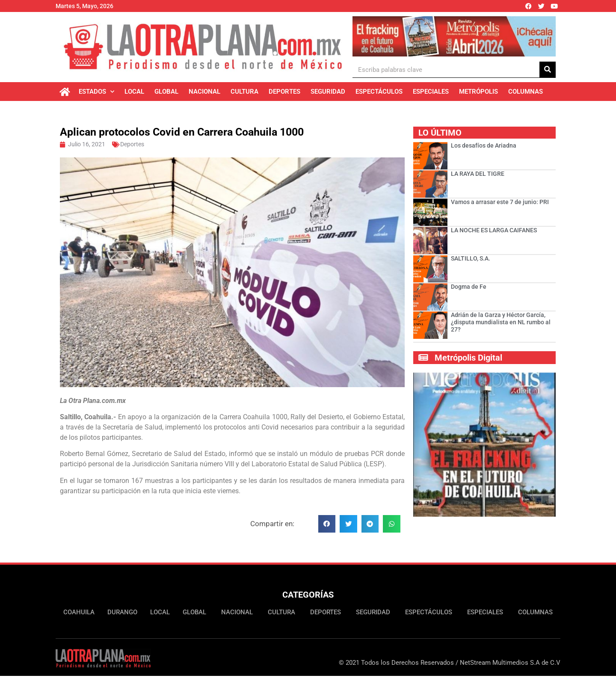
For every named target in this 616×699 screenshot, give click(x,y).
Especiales (431, 92)
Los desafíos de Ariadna (484, 145)
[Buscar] (548, 70)
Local (134, 92)
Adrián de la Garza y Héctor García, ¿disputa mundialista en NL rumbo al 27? (501, 322)
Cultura (244, 92)
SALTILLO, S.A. (471, 258)
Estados (96, 92)
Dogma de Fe (469, 287)
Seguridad (328, 92)
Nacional (204, 92)
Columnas (526, 92)
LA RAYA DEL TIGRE (478, 174)
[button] (327, 524)
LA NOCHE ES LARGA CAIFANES (494, 230)
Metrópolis (478, 92)
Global (166, 92)
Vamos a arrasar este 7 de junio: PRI (500, 202)
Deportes (284, 92)
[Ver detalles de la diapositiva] (454, 36)
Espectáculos (379, 92)
